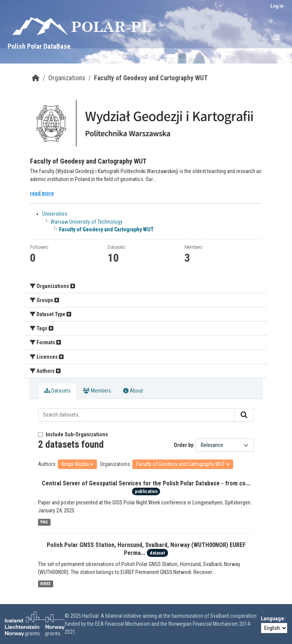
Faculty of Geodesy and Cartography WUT (151, 78)
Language (272, 619)
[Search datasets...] (136, 415)
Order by (183, 445)
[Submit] (244, 415)
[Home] (36, 78)
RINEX (45, 584)
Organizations (67, 78)
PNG (44, 522)
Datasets (57, 391)
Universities (55, 214)
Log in (277, 6)
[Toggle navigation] (277, 37)
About (133, 391)
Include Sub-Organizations (73, 434)
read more (42, 193)
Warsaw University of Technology (86, 222)
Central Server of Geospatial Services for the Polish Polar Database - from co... (146, 483)
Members (97, 391)
